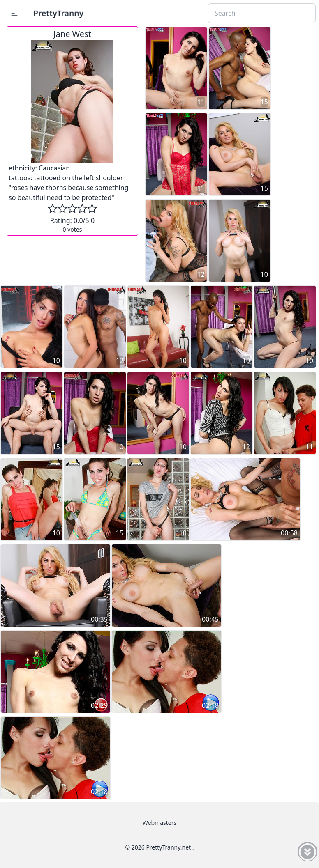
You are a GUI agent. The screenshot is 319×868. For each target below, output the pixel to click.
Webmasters (159, 823)
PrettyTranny (58, 13)
